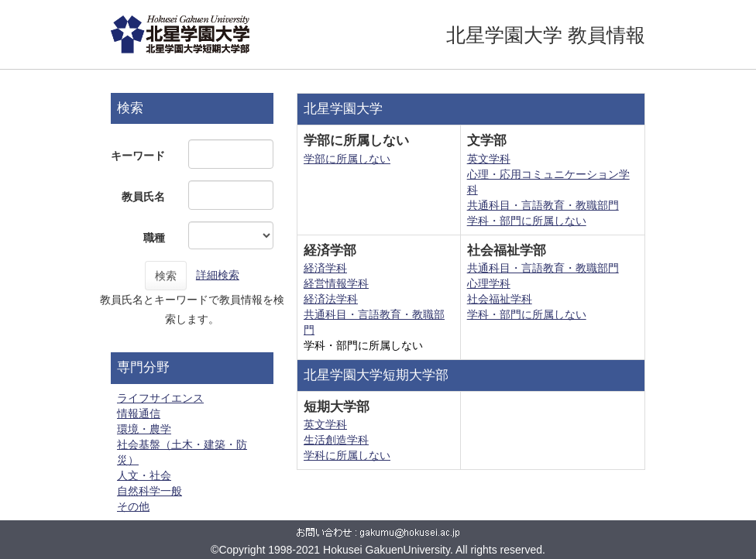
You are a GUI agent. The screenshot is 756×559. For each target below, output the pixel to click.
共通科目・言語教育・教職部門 (543, 205)
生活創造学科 (336, 440)
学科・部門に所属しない (527, 221)
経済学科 (325, 268)
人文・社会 (144, 475)
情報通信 (139, 413)
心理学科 (489, 283)
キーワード (138, 156)
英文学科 (489, 159)
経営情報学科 (336, 283)
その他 (133, 506)
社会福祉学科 (500, 299)
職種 (154, 238)
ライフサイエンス (160, 398)
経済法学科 (331, 299)
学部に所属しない (347, 159)
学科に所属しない (347, 455)
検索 (166, 276)
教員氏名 (143, 197)
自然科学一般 (149, 491)
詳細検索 (218, 275)
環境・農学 (144, 429)
